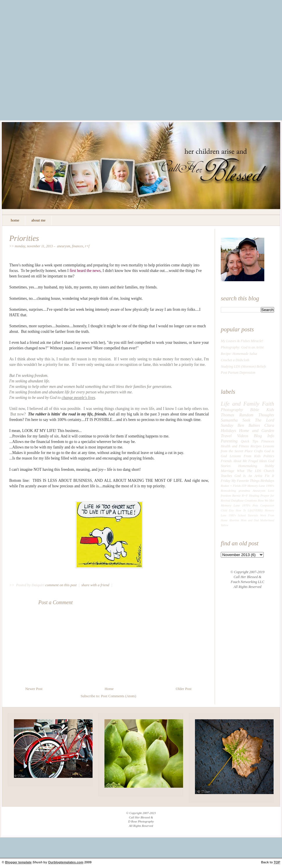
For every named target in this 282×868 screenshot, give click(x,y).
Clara (269, 425)
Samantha (229, 420)
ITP (244, 486)
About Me (240, 461)
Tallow (225, 525)
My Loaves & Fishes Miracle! (242, 341)
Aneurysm (64, 246)
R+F (87, 246)
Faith (268, 404)
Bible (255, 410)
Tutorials (253, 515)
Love (271, 491)
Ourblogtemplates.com (66, 862)
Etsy (231, 510)
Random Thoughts (257, 415)
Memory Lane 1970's (236, 505)
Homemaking (248, 466)
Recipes (256, 446)
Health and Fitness (235, 446)
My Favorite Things (245, 481)
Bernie (237, 495)
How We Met (266, 500)
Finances (78, 246)
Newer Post (34, 689)
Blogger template (18, 862)
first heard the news (85, 271)
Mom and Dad (250, 520)
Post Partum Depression (238, 373)
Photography (232, 410)
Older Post (184, 689)
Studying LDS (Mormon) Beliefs (243, 366)
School (242, 515)
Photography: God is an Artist (242, 347)
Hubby (270, 466)
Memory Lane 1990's (261, 486)
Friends (226, 461)
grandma (244, 491)
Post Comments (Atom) (119, 696)
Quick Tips (250, 441)
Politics (269, 456)
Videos (243, 436)
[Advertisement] (54, 65)
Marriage (228, 471)
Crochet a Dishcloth (235, 360)
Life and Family (240, 404)
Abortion (234, 520)
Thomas (227, 415)
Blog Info (264, 436)
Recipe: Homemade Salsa (239, 354)
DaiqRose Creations (244, 500)
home (15, 220)
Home (109, 689)
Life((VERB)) (255, 510)
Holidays (228, 431)
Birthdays (267, 481)
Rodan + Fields (231, 486)
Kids (270, 410)
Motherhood (267, 520)
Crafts (258, 451)
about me (38, 220)
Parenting (229, 441)
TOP (277, 862)
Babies (254, 425)
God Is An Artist (248, 476)
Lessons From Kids (245, 456)
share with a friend (95, 585)
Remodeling (228, 491)
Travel (226, 436)
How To (241, 510)
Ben (241, 425)
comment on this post (61, 585)
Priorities (24, 238)
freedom (226, 495)
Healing (254, 495)
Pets (255, 505)
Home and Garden (257, 431)
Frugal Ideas (258, 461)
